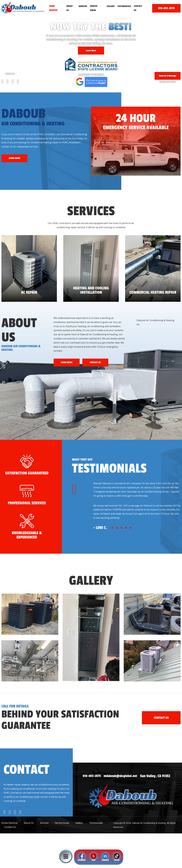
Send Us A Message (166, 75)
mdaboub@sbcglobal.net (124, 811)
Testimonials (124, 6)
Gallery (111, 6)
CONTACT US (100, 363)
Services (83, 6)
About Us (70, 8)
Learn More (91, 49)
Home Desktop (53, 8)
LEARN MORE (16, 158)
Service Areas (94, 8)
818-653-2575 (166, 8)
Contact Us (138, 8)
